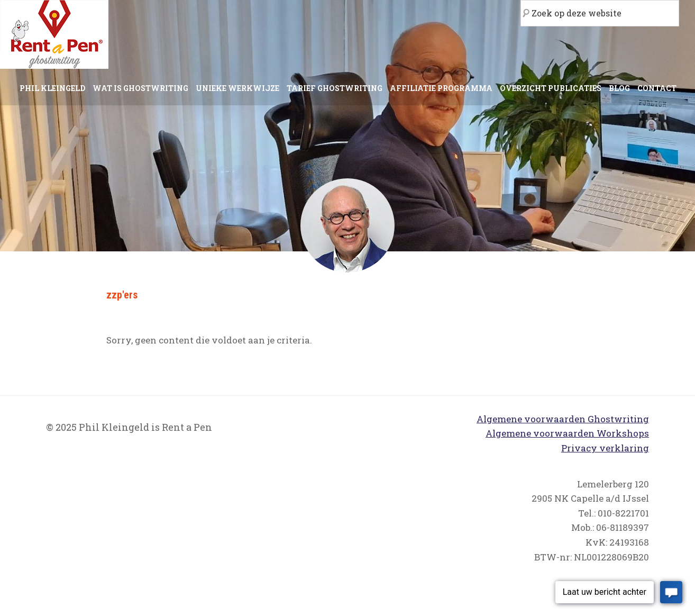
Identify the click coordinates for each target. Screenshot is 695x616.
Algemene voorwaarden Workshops (567, 433)
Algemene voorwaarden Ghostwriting (563, 419)
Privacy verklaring (605, 448)
